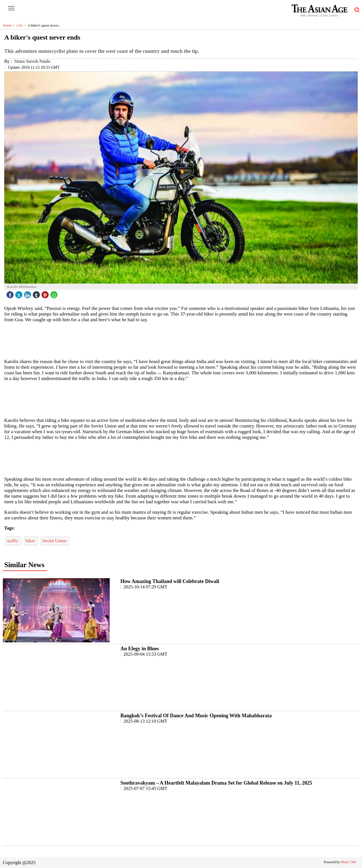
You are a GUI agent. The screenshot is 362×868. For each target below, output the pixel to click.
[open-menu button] (11, 8)
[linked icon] (28, 293)
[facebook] (11, 293)
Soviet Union (55, 541)
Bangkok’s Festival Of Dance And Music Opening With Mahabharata (196, 716)
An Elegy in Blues (140, 649)
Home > (10, 25)
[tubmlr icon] (37, 293)
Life (22, 25)
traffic (13, 541)
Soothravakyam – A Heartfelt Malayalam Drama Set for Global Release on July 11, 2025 (216, 783)
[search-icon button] (356, 10)
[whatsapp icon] (55, 293)
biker (31, 541)
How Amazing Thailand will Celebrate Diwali (170, 581)
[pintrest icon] (46, 293)
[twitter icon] (20, 293)
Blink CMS (349, 862)
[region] (181, 340)
